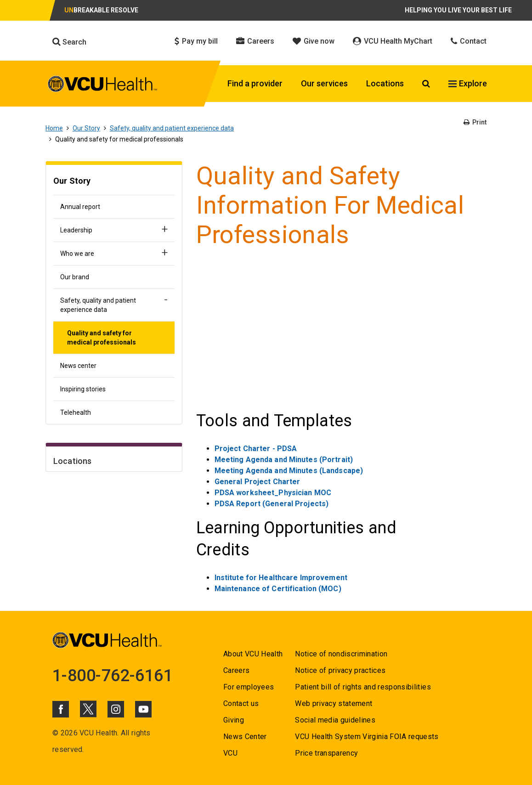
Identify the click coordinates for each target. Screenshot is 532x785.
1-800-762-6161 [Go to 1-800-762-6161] (113, 676)
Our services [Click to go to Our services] (324, 83)
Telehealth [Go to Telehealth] (76, 412)
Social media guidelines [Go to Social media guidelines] (335, 720)
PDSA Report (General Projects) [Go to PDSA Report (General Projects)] (272, 504)
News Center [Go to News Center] (245, 737)
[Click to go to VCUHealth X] (88, 709)
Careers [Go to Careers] (236, 670)
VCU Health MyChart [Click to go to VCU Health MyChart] (393, 41)
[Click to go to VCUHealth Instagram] (116, 709)
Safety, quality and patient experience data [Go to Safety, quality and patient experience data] (172, 128)
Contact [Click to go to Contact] (469, 41)
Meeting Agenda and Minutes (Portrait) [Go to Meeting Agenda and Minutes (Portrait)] (284, 460)
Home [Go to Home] (54, 128)
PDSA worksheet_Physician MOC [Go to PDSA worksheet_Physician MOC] (273, 493)
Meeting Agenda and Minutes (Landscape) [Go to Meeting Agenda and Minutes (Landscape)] (289, 471)
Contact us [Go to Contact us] (241, 703)
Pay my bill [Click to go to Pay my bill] (196, 41)
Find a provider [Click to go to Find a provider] (255, 83)
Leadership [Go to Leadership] (76, 230)
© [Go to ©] (55, 733)
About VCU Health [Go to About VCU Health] (253, 654)
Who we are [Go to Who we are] (77, 254)
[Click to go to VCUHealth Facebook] (61, 709)
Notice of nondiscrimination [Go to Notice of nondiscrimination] (341, 654)
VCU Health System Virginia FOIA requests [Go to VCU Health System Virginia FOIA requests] (367, 737)
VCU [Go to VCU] (230, 753)
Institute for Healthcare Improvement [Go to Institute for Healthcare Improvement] (281, 578)
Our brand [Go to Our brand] (75, 277)
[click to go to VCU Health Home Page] (103, 84)
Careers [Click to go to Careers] (255, 41)
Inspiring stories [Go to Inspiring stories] (83, 389)
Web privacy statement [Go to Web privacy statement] (334, 703)
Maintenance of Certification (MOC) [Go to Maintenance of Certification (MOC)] (278, 589)
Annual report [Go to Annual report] (80, 207)
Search (69, 42)
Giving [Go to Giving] (234, 720)
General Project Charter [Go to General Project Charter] (258, 482)
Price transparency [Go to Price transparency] (326, 753)
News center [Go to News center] (78, 366)
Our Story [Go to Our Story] (86, 128)
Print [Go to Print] (475, 122)
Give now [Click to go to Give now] (314, 41)
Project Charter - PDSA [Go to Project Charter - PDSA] (256, 449)
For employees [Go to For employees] (249, 687)
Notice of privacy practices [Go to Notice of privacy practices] (340, 670)
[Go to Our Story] (114, 182)
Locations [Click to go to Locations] (385, 83)
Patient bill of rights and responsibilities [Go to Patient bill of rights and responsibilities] (363, 687)
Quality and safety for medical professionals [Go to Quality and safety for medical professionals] (102, 338)
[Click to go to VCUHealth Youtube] (143, 709)
